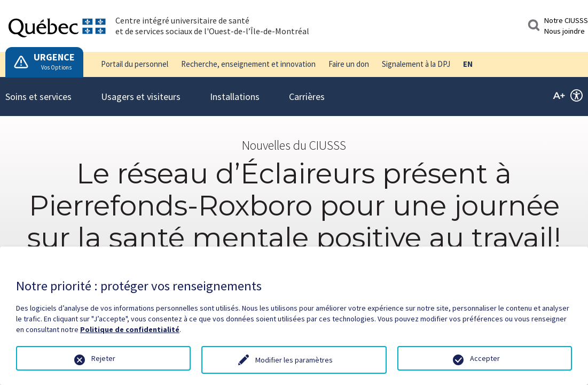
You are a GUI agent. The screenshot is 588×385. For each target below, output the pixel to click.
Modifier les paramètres (294, 360)
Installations (235, 90)
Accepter (485, 358)
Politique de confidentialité (130, 329)
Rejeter (103, 358)
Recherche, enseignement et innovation (248, 64)
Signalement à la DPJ (416, 64)
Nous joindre (565, 31)
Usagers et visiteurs (141, 90)
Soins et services (38, 90)
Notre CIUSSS (566, 20)
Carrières (307, 90)
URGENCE (54, 57)
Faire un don (349, 64)
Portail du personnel (135, 64)
